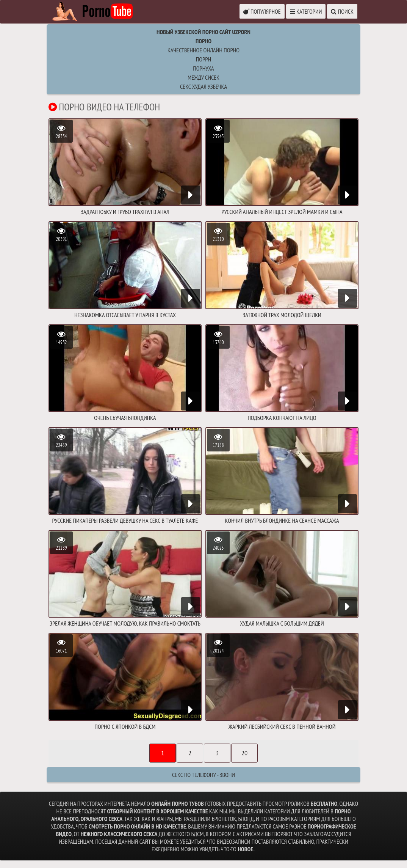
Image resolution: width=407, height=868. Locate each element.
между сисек (203, 77)
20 (244, 753)
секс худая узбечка (203, 86)
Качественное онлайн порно (203, 50)
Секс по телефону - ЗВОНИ (203, 775)
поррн (203, 59)
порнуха (203, 68)
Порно (203, 41)
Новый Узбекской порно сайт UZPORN (203, 32)
